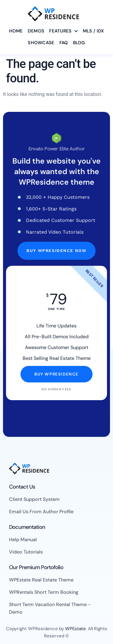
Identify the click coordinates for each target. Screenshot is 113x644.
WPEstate (75, 629)
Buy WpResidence (56, 374)
